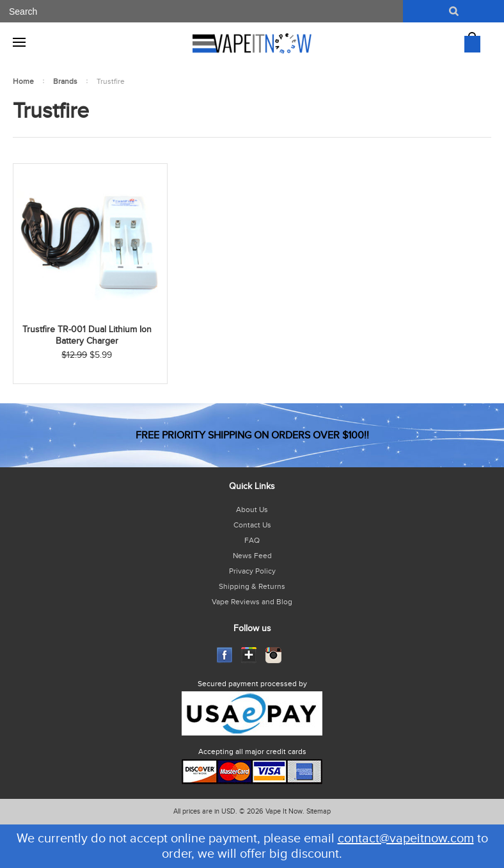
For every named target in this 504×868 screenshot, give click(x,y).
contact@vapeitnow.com (406, 839)
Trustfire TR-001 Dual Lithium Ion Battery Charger (87, 335)
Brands (65, 81)
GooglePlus (249, 655)
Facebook (225, 655)
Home (23, 81)
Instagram (273, 655)
